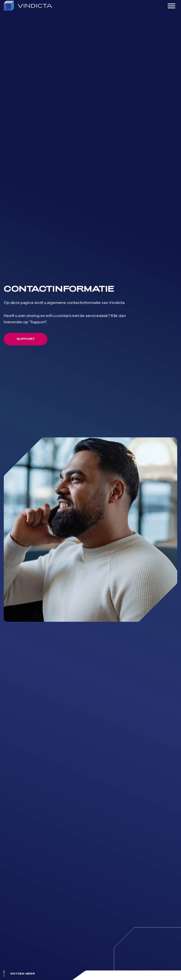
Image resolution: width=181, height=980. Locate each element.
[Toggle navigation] (171, 6)
